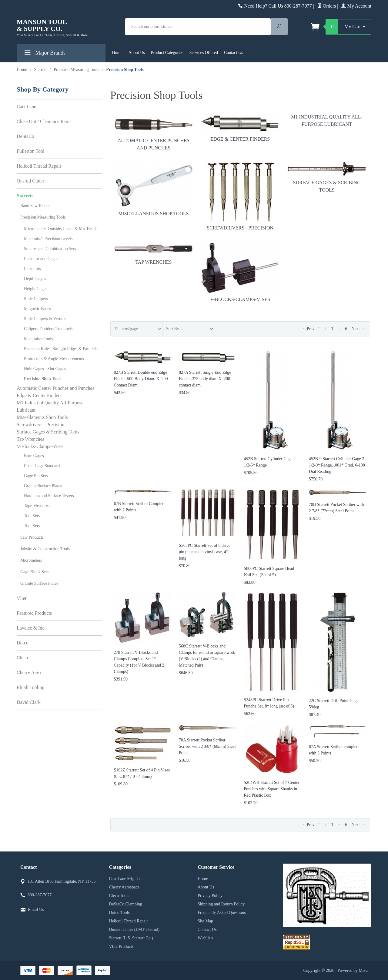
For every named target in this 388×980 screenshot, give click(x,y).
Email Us (36, 910)
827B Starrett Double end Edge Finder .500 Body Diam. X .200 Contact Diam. (141, 379)
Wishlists (206, 938)
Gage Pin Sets (36, 476)
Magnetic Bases (37, 309)
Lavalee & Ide (31, 628)
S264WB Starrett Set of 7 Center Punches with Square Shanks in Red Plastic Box (272, 789)
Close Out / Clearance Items (44, 121)
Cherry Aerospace (124, 887)
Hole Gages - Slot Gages (45, 369)
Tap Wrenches (154, 253)
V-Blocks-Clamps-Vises (240, 272)
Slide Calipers (36, 299)
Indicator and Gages (41, 259)
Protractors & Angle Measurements (54, 359)
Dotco (23, 643)
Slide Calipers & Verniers (46, 319)
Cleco (22, 658)
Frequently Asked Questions (222, 913)
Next (358, 329)
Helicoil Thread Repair (39, 166)
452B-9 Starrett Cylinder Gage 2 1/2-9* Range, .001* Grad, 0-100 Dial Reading (337, 465)
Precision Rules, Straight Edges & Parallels (61, 349)
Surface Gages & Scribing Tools (327, 177)
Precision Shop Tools (43, 379)
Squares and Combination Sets (50, 249)
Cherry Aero (29, 672)
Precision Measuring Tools (43, 217)
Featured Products (34, 613)
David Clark (29, 702)
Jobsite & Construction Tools (45, 549)
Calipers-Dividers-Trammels (48, 329)
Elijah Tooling (30, 687)
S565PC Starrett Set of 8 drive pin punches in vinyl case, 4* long (205, 552)
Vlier (22, 598)
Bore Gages (34, 456)
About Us (137, 53)
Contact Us (234, 53)
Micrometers (31, 560)
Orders (327, 6)
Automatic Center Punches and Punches (154, 132)
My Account (356, 6)
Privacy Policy (210, 896)
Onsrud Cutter (30, 181)
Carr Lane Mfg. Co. (126, 879)
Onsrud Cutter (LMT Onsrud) (134, 930)
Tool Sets (32, 516)
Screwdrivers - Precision (240, 196)
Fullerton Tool (30, 151)
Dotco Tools (119, 913)
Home (117, 53)
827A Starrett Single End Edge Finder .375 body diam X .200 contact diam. (205, 379)
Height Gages (36, 289)
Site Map (205, 921)
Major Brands (44, 54)
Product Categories (167, 53)
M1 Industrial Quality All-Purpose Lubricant (327, 120)
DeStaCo (25, 136)
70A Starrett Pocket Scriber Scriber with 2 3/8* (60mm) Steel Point (207, 746)
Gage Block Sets (34, 572)
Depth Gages (35, 279)
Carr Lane (26, 107)
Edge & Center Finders (240, 127)
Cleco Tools (119, 896)
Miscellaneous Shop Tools (154, 189)
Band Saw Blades (35, 206)
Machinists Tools (38, 339)
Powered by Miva (353, 970)
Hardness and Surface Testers (49, 496)
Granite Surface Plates (43, 486)
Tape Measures (37, 506)
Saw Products (32, 537)
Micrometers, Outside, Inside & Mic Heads (61, 229)
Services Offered (204, 53)
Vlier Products (121, 947)
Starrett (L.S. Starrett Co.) (131, 938)
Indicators (32, 269)
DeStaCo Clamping (126, 904)
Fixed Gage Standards (43, 466)
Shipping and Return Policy (221, 904)
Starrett (25, 196)
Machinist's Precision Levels (48, 239)
